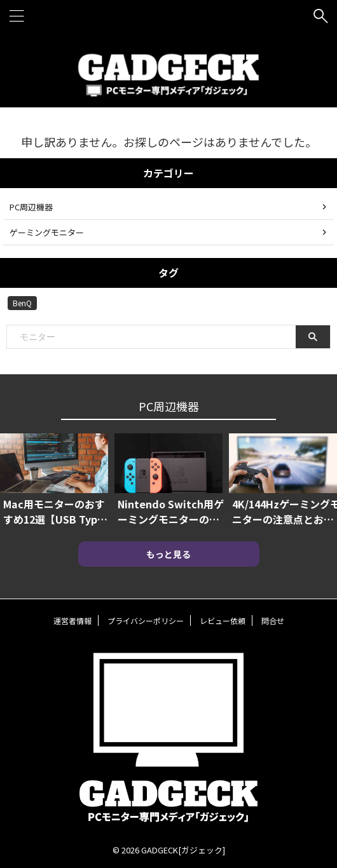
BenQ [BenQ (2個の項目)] (22, 303)
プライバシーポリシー (146, 620)
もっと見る (168, 554)
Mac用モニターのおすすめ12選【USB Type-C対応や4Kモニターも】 (59, 512)
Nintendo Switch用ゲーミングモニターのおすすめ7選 (171, 512)
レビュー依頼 (223, 620)
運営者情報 (72, 620)
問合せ (273, 620)
